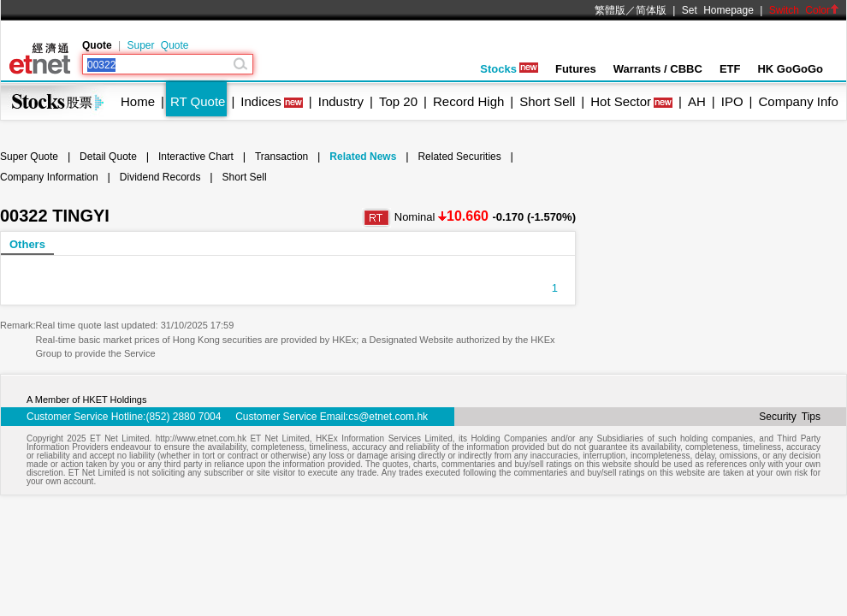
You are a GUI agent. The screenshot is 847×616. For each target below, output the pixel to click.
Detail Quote (108, 157)
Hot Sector (621, 101)
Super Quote (157, 45)
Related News (363, 157)
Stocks (509, 69)
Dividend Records (160, 177)
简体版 (651, 10)
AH (697, 101)
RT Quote (198, 101)
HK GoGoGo (790, 69)
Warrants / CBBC (658, 69)
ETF (730, 69)
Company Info (798, 101)
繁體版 (610, 10)
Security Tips (790, 417)
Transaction (281, 157)
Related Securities (459, 157)
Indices (261, 101)
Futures (576, 69)
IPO (732, 101)
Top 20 (398, 101)
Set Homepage (718, 10)
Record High (468, 101)
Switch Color (804, 10)
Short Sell (547, 101)
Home (138, 101)
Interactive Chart (196, 157)
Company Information (49, 177)
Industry (341, 101)
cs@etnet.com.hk (388, 417)
